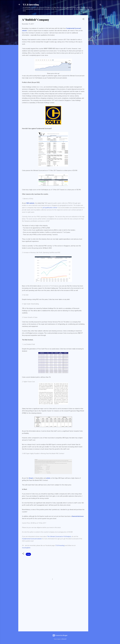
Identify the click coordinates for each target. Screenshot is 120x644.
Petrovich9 (64, 639)
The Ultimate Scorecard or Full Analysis (59, 536)
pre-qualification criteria (50, 208)
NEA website (30, 203)
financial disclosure (78, 516)
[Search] (101, 5)
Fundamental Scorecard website (32, 539)
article (48, 478)
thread (31, 478)
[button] (83, 19)
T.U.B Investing (31, 4)
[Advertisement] (96, 43)
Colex (28, 554)
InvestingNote (26, 548)
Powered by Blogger (60, 635)
